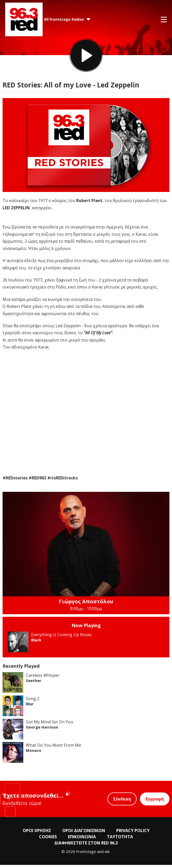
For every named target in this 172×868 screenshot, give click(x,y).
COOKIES (48, 840)
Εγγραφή (155, 802)
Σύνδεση (122, 802)
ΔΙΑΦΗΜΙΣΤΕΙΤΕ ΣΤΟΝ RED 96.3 (86, 846)
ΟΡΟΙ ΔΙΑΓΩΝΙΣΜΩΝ (84, 834)
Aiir (107, 855)
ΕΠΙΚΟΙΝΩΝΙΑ (82, 840)
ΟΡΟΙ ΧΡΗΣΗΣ (37, 834)
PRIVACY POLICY (133, 834)
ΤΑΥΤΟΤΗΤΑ (120, 840)
